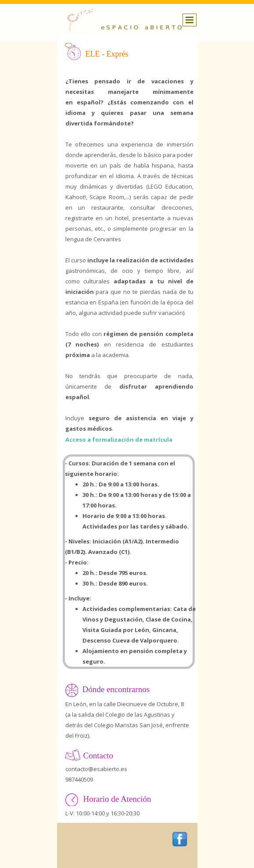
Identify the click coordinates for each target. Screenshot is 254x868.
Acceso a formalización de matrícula (119, 439)
